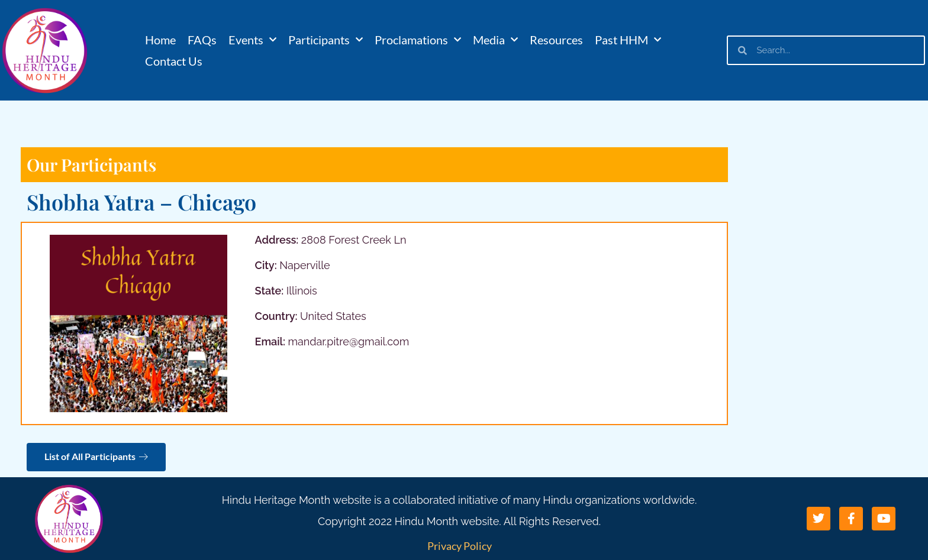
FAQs (202, 40)
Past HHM (628, 40)
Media (495, 40)
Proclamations (418, 40)
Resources (556, 40)
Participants (326, 40)
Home (160, 40)
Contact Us (174, 61)
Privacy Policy (460, 546)
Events (252, 40)
